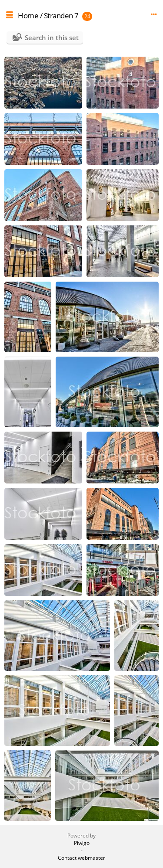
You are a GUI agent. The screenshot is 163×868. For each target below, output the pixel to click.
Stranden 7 (61, 15)
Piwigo (82, 843)
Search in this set (52, 37)
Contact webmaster (81, 858)
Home (28, 15)
